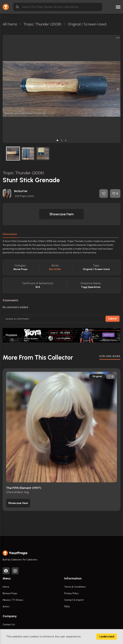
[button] (57, 140)
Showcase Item (62, 214)
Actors (6, 607)
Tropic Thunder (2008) (23, 173)
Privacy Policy (71, 593)
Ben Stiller (55, 269)
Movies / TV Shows (13, 600)
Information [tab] (10, 234)
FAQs (67, 607)
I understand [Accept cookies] (107, 637)
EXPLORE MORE (110, 356)
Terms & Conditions (75, 587)
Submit (113, 319)
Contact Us (9, 625)
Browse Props (10, 593)
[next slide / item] (118, 89)
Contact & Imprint (74, 600)
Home (6, 587)
